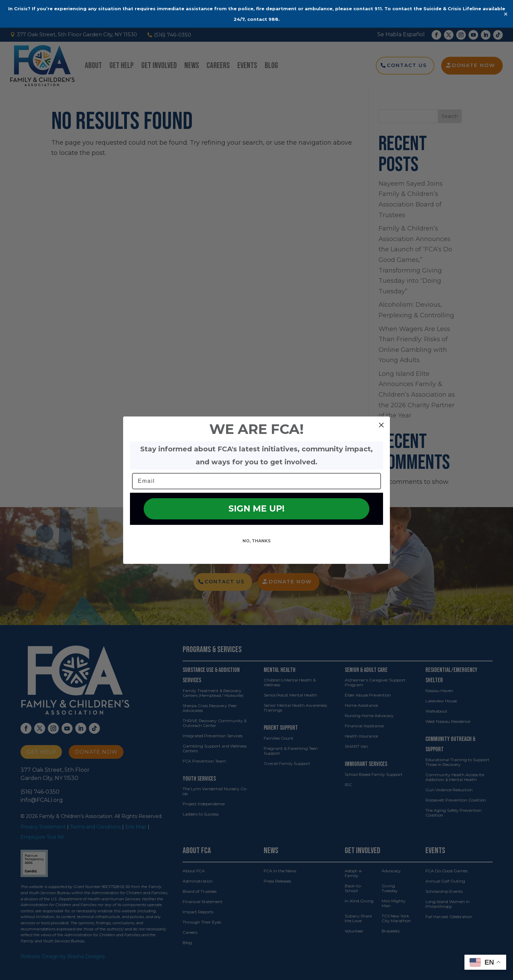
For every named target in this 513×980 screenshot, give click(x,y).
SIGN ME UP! (256, 521)
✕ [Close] (506, 14)
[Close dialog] (381, 437)
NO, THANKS (256, 553)
